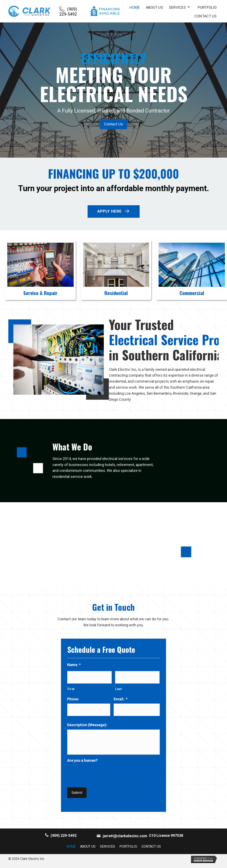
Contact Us (151, 850)
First (71, 689)
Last (119, 689)
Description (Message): (87, 724)
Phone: (73, 699)
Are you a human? (82, 768)
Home (71, 850)
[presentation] (99, 780)
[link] (135, 7)
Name (74, 666)
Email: (121, 699)
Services (107, 850)
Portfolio (128, 850)
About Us (88, 850)
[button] (68, 11)
